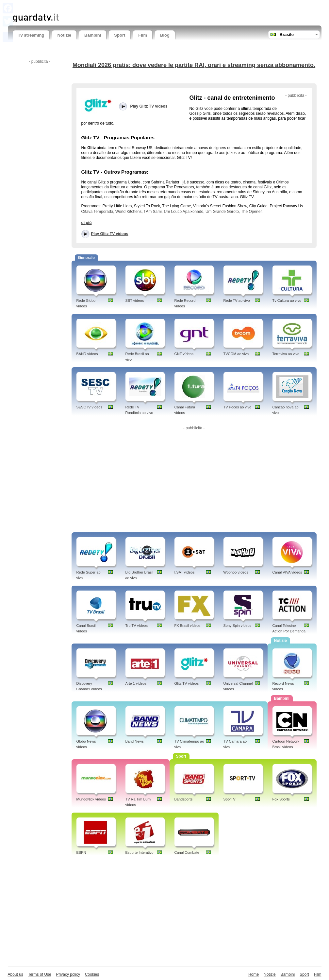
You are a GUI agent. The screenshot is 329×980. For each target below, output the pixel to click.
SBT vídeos (135, 301)
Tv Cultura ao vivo (287, 301)
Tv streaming (31, 35)
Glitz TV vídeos (187, 683)
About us (16, 974)
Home (254, 974)
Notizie (64, 35)
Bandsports (184, 799)
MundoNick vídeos (91, 799)
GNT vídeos (184, 354)
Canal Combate (187, 852)
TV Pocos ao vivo (238, 407)
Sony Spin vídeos (238, 626)
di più (87, 223)
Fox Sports (281, 799)
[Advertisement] (89, 6)
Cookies (92, 974)
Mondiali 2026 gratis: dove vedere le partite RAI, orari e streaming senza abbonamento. (194, 65)
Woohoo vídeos (236, 572)
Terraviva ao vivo (286, 354)
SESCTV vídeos (89, 407)
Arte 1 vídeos (136, 683)
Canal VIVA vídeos (287, 572)
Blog (165, 35)
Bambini (93, 35)
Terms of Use (40, 974)
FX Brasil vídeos (188, 626)
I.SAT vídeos (185, 572)
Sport (120, 35)
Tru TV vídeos (137, 626)
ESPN (81, 852)
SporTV (230, 799)
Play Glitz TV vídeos (110, 234)
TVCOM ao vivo (236, 354)
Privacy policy (68, 974)
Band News (135, 741)
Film (143, 35)
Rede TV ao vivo (237, 301)
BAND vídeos (87, 354)
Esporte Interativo (140, 852)
